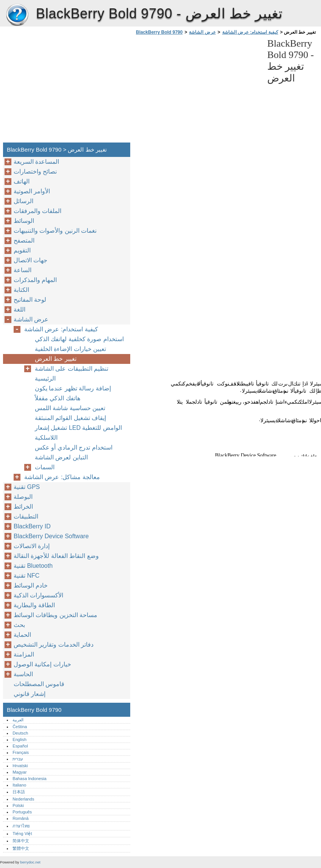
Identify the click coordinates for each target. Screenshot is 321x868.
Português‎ (22, 812)
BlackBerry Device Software (51, 536)
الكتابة (21, 290)
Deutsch (20, 733)
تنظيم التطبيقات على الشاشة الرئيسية (72, 374)
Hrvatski (20, 766)
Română (20, 818)
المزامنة (24, 654)
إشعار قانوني (30, 694)
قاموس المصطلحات (39, 684)
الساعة (23, 270)
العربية (18, 720)
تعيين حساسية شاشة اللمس (70, 408)
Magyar (19, 772)
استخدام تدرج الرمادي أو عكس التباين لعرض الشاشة (74, 452)
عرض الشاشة (202, 32)
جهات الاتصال (30, 260)
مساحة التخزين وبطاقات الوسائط (55, 615)
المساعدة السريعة (36, 162)
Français (21, 752)
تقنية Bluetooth (33, 566)
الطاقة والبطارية (34, 605)
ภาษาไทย (21, 826)
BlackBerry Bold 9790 (17, 15)
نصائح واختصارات (35, 172)
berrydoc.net (30, 862)
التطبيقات (26, 516)
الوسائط (24, 221)
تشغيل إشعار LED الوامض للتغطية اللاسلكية (78, 433)
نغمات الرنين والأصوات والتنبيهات (55, 231)
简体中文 (21, 841)
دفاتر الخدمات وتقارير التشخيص (54, 645)
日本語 (19, 792)
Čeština (20, 727)
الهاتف (22, 181)
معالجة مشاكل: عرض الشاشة (62, 477)
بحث (19, 625)
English (19, 740)
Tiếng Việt (22, 834)
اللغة (19, 309)
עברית (18, 759)
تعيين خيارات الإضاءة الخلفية (70, 349)
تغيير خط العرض (56, 359)
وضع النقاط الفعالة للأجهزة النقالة (56, 556)
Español (20, 746)
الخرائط (23, 507)
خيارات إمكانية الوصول (42, 664)
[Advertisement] (198, 91)
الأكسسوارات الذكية (38, 595)
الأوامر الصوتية (32, 191)
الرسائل (23, 201)
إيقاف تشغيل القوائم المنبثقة (70, 418)
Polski (18, 805)
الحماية (22, 635)
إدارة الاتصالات (32, 546)
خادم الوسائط (31, 585)
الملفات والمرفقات (37, 211)
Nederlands (23, 799)
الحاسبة (23, 674)
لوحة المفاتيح (30, 300)
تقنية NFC (26, 576)
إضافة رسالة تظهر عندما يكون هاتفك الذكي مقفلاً (73, 393)
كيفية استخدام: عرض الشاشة (250, 32)
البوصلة (23, 497)
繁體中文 (21, 848)
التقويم (22, 250)
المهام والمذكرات (35, 280)
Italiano (19, 785)
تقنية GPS (27, 487)
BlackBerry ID (32, 526)
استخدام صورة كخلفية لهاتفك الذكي (79, 339)
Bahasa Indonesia (30, 779)
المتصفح (24, 241)
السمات (45, 467)
